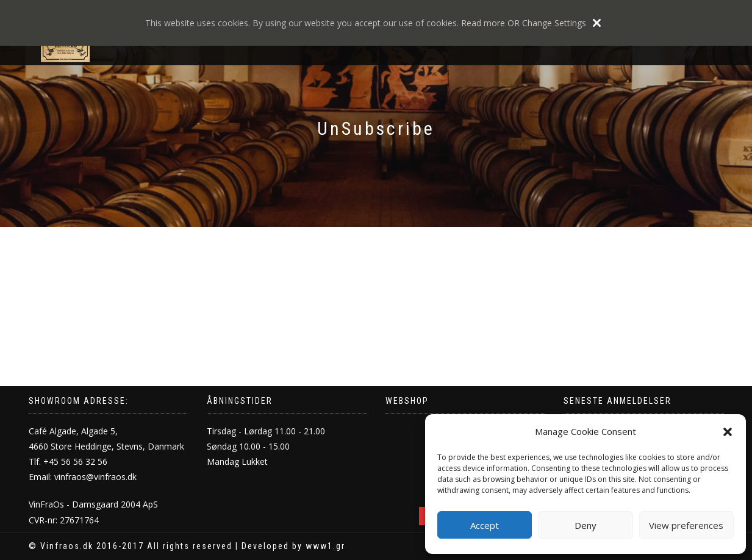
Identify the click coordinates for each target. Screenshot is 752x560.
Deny (585, 525)
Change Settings (554, 23)
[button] (728, 432)
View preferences (686, 525)
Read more (483, 23)
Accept (485, 525)
